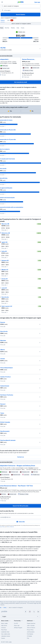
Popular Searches (31, 623)
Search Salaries (20, 15)
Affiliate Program (18, 628)
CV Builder (29, 636)
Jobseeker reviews (6, 636)
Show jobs (5, 230)
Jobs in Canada (31, 626)
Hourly (23, 28)
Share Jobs (17, 626)
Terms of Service (10, 527)
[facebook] (26, 612)
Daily (18, 28)
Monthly (7, 28)
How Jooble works (6, 634)
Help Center (4, 626)
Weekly (13, 28)
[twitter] (34, 612)
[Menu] (2, 2)
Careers (3, 638)
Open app (37, 2)
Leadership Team (5, 632)
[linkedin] (38, 612)
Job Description (31, 632)
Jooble (10, 642)
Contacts (4, 628)
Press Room (4, 630)
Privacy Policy (30, 630)
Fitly (28, 638)
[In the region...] (20, 10)
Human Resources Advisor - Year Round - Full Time (29, 59)
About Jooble (4, 623)
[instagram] (30, 612)
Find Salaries (30, 634)
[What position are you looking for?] (20, 6)
